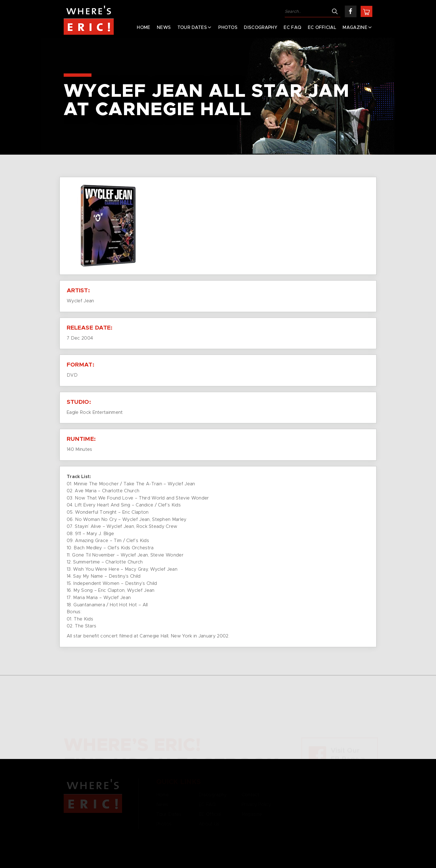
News (164, 28)
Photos (228, 28)
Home (143, 28)
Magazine (355, 28)
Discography (261, 28)
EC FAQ (292, 28)
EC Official (322, 28)
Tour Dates (192, 28)
